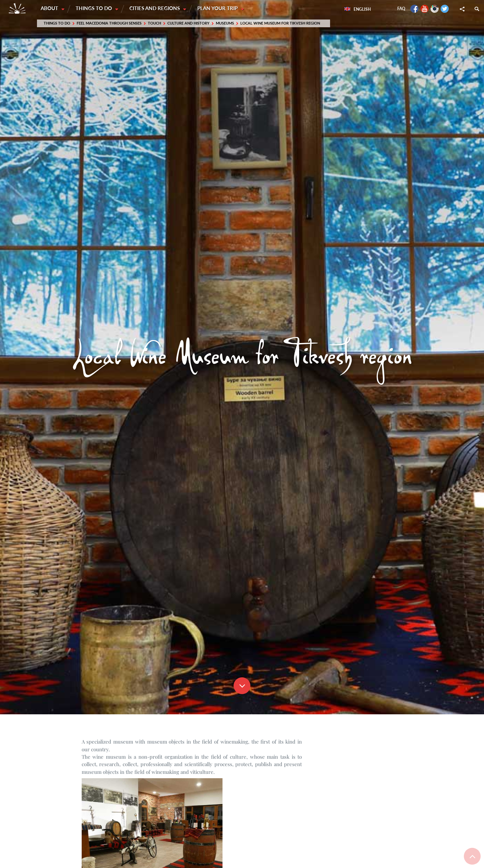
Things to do (95, 8)
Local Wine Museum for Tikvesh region (280, 23)
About (50, 8)
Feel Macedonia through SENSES (109, 23)
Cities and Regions (156, 8)
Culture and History (188, 23)
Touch (154, 23)
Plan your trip (219, 8)
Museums (225, 23)
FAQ (401, 9)
